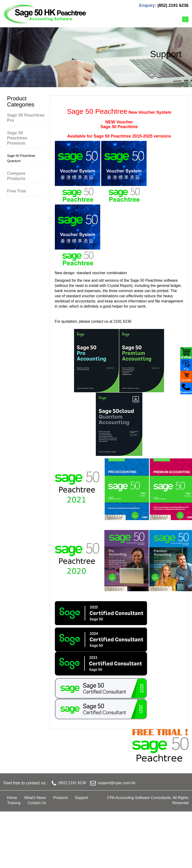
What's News (35, 798)
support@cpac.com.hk (117, 783)
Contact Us (37, 803)
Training (14, 803)
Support (82, 798)
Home (12, 798)
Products (61, 798)
